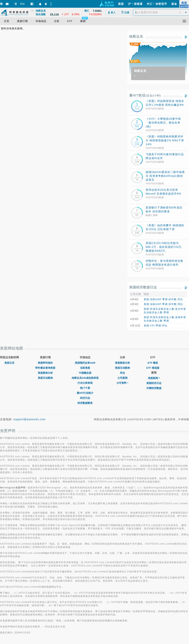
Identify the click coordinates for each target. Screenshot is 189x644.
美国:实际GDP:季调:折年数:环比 (163, 299)
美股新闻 (154, 378)
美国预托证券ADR (85, 363)
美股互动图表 (45, 378)
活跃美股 (85, 368)
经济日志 (85, 398)
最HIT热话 (145, 95)
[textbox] (161, 12)
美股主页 (9, 363)
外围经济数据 (154, 388)
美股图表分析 (45, 373)
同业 (122, 373)
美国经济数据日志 (143, 287)
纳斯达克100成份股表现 (85, 378)
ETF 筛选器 (153, 368)
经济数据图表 (85, 403)
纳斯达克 (136, 37)
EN (22, 4)
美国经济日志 (154, 383)
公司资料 (122, 383)
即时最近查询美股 (45, 368)
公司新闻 (122, 378)
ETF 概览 (153, 363)
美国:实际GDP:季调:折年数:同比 (163, 304)
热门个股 (85, 388)
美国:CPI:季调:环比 (156, 326)
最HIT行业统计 (85, 393)
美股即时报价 (45, 363)
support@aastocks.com (30, 419)
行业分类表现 (85, 383)
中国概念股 (85, 373)
